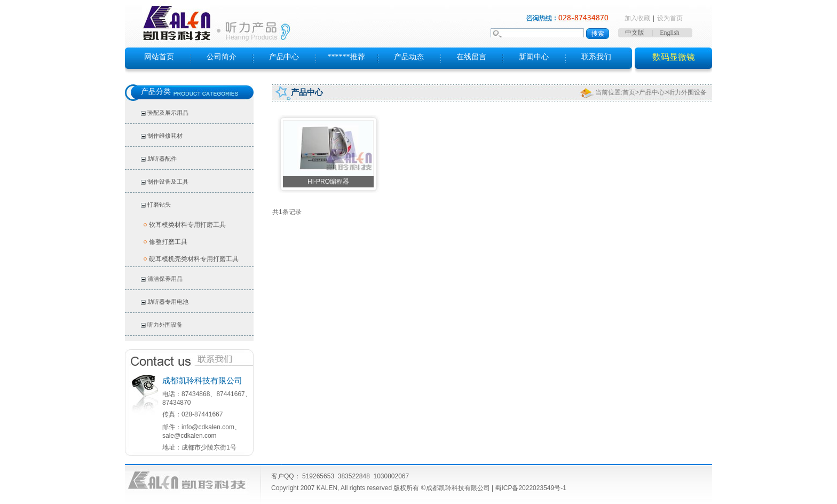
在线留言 (471, 57)
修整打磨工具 (168, 242)
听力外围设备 (165, 325)
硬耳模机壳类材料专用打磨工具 (194, 259)
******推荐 (346, 57)
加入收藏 (637, 18)
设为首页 (670, 18)
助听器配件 (162, 159)
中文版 (635, 33)
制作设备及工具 (168, 182)
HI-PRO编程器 (328, 182)
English (670, 33)
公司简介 (222, 57)
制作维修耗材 (165, 136)
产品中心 (284, 57)
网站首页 (159, 57)
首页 (629, 92)
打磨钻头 (159, 204)
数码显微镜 (674, 57)
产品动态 (409, 57)
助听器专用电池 (168, 302)
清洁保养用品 (165, 279)
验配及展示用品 (168, 113)
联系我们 (596, 57)
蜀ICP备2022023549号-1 (530, 488)
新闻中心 (534, 57)
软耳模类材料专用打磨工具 (187, 225)
